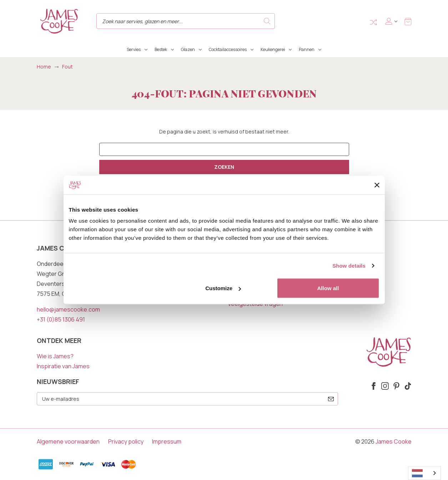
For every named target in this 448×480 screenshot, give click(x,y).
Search (267, 21)
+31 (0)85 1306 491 (61, 319)
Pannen (310, 49)
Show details (349, 265)
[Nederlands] (424, 473)
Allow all (328, 288)
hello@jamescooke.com (68, 309)
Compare (373, 22)
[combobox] (424, 473)
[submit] (331, 399)
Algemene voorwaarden (68, 441)
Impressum (167, 441)
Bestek (164, 49)
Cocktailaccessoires (231, 49)
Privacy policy (126, 441)
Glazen (191, 49)
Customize (223, 288)
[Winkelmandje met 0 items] (408, 21)
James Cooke (394, 441)
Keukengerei (276, 49)
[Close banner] (377, 185)
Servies (137, 49)
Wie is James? (55, 356)
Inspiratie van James (63, 366)
